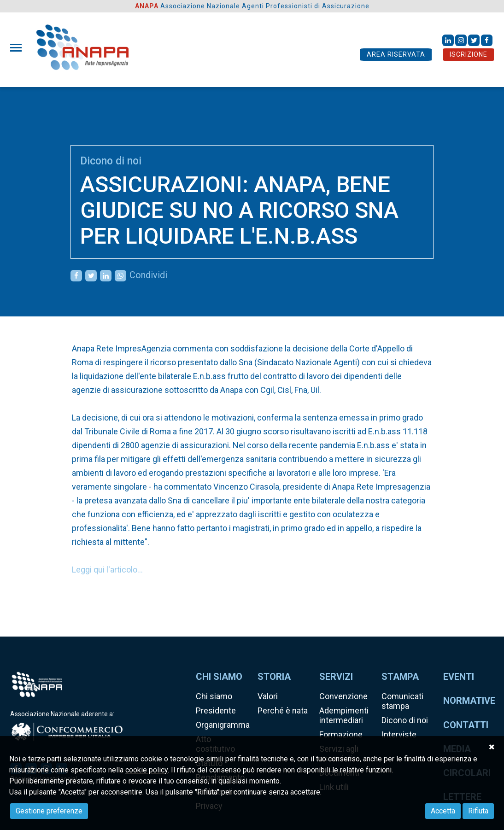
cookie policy (147, 770)
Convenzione (343, 696)
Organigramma (223, 725)
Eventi (459, 677)
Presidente (216, 710)
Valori (268, 696)
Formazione (341, 734)
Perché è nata (283, 710)
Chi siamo (214, 696)
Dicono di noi (111, 161)
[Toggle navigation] (19, 48)
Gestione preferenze (49, 811)
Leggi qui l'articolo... (107, 570)
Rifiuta (478, 811)
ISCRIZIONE (469, 54)
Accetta (443, 811)
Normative (469, 701)
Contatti (466, 725)
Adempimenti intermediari (344, 715)
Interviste (399, 734)
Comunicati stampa (402, 701)
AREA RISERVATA (396, 54)
